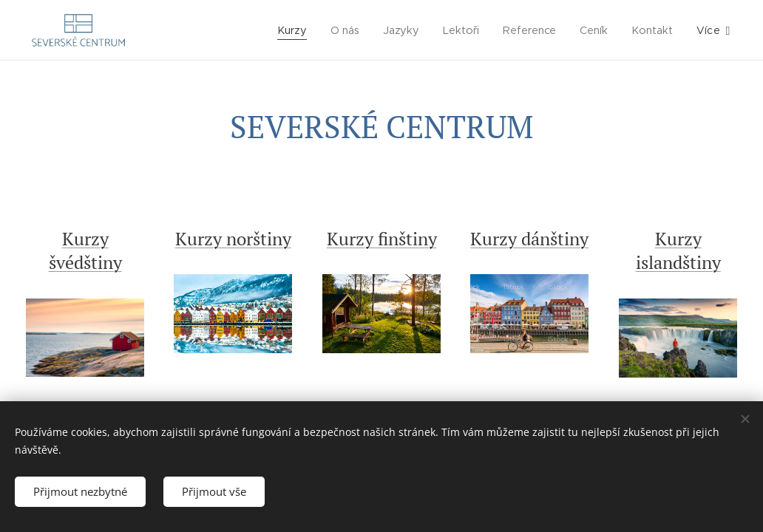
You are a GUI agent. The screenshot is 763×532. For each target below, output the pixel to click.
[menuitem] (294, 30)
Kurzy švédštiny (85, 250)
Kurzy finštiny (381, 239)
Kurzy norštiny (233, 239)
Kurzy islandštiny (678, 250)
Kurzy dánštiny (529, 239)
